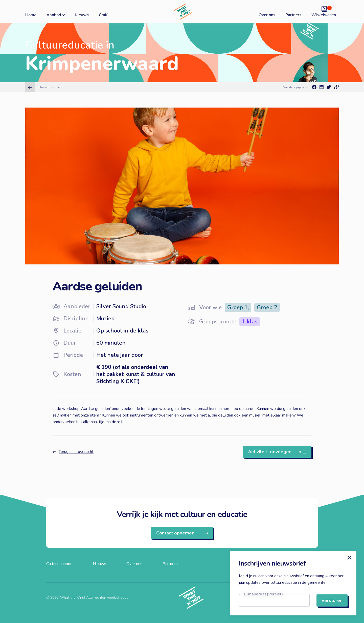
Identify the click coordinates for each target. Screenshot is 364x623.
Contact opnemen (182, 533)
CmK (103, 15)
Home (31, 15)
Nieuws (82, 15)
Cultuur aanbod (59, 564)
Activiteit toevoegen (277, 452)
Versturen (332, 601)
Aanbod (56, 15)
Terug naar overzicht (73, 452)
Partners (293, 15)
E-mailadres (263, 594)
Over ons (267, 15)
